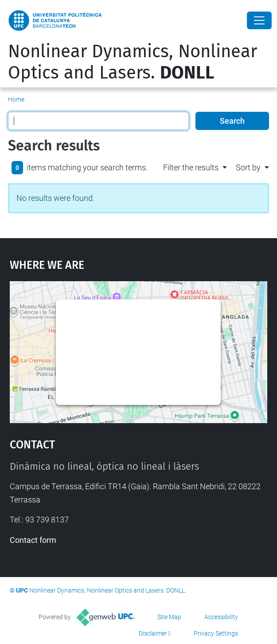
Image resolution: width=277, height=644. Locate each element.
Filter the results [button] (191, 167)
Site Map (169, 617)
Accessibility (221, 617)
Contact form (33, 540)
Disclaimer (153, 633)
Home (16, 99)
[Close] (259, 20)
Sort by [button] (248, 167)
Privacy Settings (216, 633)
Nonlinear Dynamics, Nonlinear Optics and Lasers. (133, 62)
